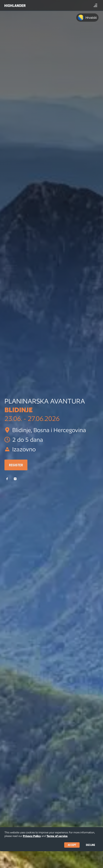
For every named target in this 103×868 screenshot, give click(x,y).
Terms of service (57, 836)
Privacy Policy (32, 836)
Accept (72, 845)
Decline (90, 845)
